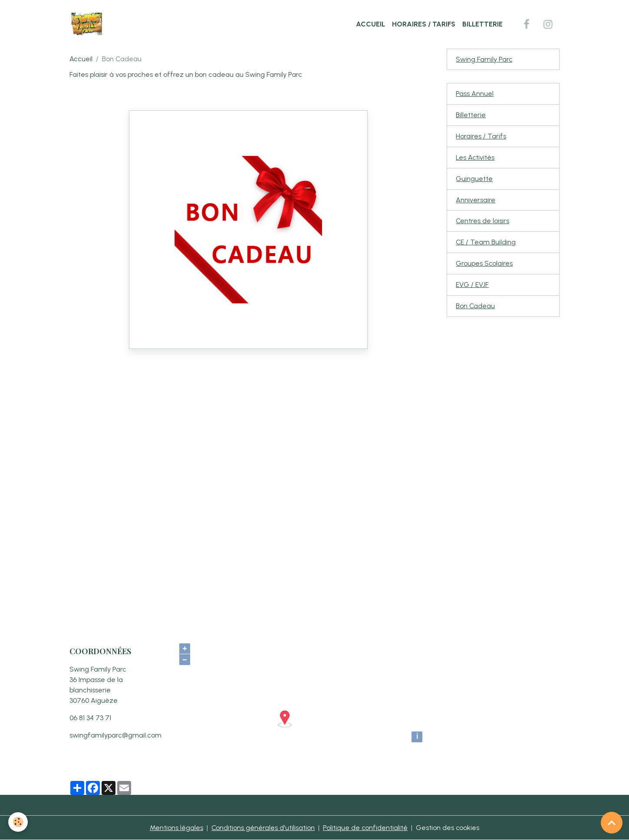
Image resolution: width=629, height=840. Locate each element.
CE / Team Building (486, 243)
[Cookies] (18, 822)
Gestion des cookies (448, 828)
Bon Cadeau (476, 307)
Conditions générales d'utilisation (263, 828)
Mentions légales (176, 828)
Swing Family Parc (484, 59)
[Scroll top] (612, 823)
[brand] (89, 24)
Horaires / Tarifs (424, 24)
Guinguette (474, 179)
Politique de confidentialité (366, 828)
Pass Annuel (475, 94)
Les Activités (475, 158)
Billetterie (482, 24)
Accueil (370, 24)
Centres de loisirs (483, 222)
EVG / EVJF (472, 285)
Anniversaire (476, 200)
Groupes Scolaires (484, 264)
